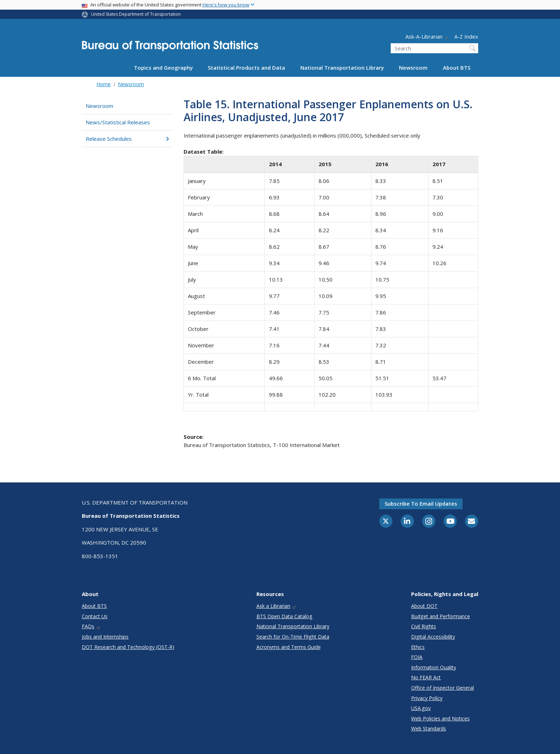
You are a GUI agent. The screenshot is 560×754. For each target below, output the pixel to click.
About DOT (424, 606)
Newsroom (413, 68)
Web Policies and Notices (440, 718)
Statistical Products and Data (246, 68)
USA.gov (421, 708)
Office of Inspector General (442, 688)
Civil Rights (424, 626)
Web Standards (429, 728)
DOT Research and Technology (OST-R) (128, 647)
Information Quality (434, 667)
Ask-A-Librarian (427, 36)
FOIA (417, 657)
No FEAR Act (426, 677)
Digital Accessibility (433, 637)
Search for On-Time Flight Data (293, 637)
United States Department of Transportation (136, 14)
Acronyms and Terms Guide (289, 647)
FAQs (91, 626)
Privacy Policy (427, 698)
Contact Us (95, 616)
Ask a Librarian (277, 606)
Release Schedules (127, 139)
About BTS (457, 68)
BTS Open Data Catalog (284, 616)
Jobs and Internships (105, 637)
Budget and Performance (441, 616)
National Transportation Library (342, 68)
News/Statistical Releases (118, 122)
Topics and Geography (163, 68)
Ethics (418, 647)
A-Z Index (466, 36)
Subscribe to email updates (421, 504)
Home (104, 84)
